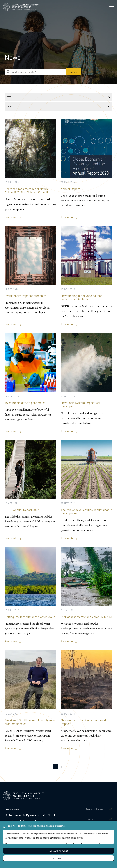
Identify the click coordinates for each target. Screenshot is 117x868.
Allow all (59, 858)
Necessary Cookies (58, 851)
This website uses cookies (20, 826)
